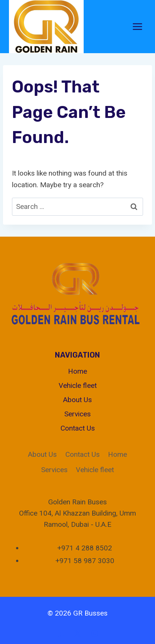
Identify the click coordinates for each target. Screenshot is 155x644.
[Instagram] (94, 633)
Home (77, 371)
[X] (78, 633)
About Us (77, 400)
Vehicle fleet (78, 385)
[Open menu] (137, 26)
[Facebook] (61, 633)
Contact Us (78, 428)
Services (77, 414)
